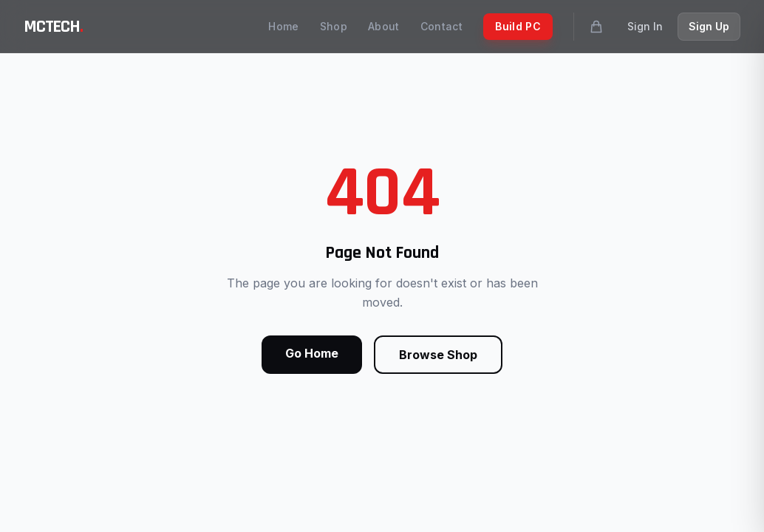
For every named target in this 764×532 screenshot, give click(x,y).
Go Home (312, 353)
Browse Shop (438, 355)
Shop (334, 26)
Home (283, 26)
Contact (441, 26)
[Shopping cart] (596, 27)
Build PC (518, 26)
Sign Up (709, 26)
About (384, 26)
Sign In (645, 26)
